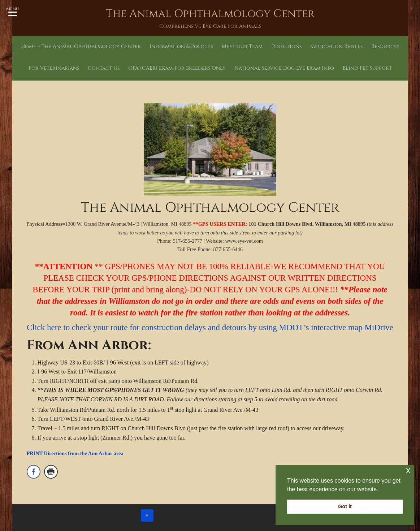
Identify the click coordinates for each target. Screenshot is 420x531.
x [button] (408, 470)
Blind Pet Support (367, 68)
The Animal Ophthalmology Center (210, 14)
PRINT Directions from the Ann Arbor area (75, 453)
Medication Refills (336, 46)
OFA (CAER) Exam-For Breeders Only (177, 68)
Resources (385, 46)
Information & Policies (181, 46)
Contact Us (104, 68)
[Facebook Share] (34, 472)
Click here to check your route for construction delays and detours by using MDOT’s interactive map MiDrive (210, 327)
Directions (286, 46)
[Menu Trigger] (12, 11)
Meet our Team (242, 46)
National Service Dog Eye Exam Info (284, 68)
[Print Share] (51, 472)
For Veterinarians (54, 68)
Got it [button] (345, 506)
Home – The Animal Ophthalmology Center (81, 46)
